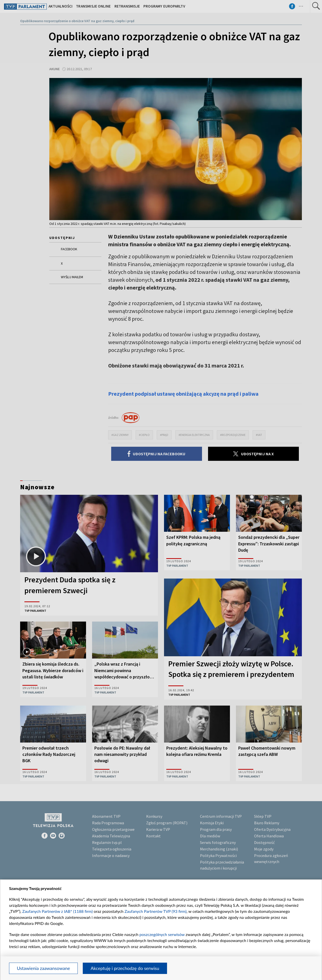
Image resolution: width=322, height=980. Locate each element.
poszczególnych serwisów (162, 934)
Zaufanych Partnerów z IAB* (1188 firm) (58, 911)
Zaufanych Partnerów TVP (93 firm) (156, 911)
